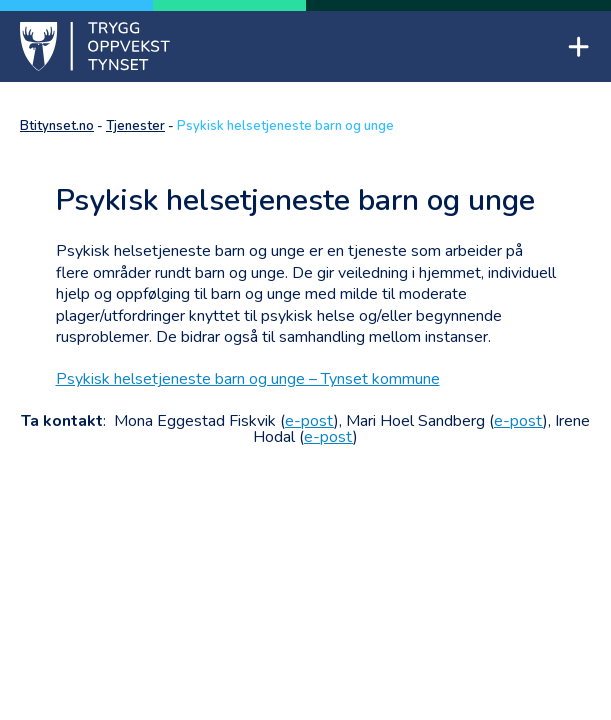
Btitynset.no (57, 126)
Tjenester (135, 126)
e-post (309, 421)
